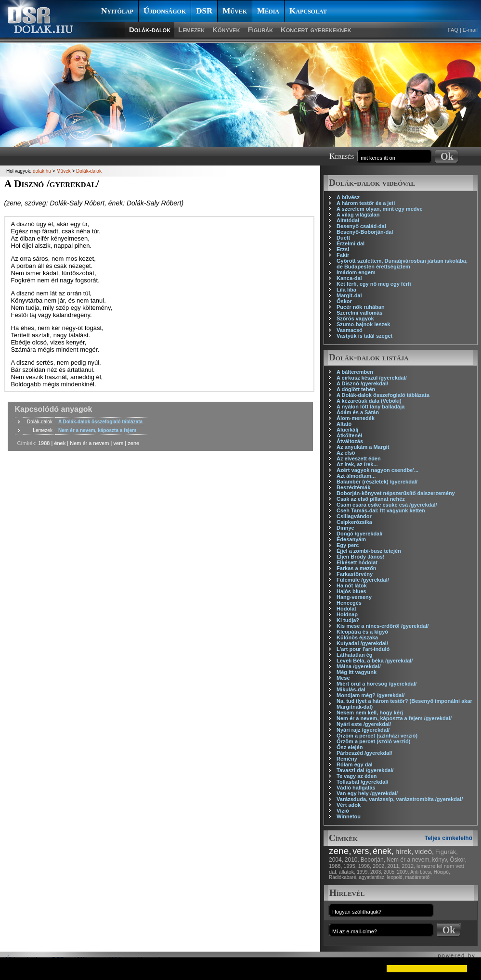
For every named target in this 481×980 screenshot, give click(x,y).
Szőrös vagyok (355, 318)
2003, (376, 872)
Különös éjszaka (357, 637)
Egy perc (348, 545)
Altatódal (348, 220)
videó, (424, 851)
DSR (204, 11)
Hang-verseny (354, 597)
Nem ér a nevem (89, 443)
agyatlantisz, (372, 877)
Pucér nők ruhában (361, 307)
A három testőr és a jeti (366, 203)
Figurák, (447, 852)
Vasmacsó (350, 330)
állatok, (347, 872)
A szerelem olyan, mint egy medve (380, 209)
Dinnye (345, 528)
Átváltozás (350, 441)
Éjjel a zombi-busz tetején (369, 551)
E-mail (470, 30)
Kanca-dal (349, 278)
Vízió (343, 811)
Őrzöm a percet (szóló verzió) (373, 741)
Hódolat (346, 609)
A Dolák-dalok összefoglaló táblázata (383, 395)
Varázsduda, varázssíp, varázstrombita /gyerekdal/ (400, 799)
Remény (347, 759)
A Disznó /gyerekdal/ (362, 383)
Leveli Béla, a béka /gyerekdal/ (375, 661)
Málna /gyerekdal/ (359, 666)
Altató (344, 424)
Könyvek (226, 30)
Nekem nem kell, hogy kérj (370, 713)
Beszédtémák (353, 487)
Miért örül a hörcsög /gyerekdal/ (377, 684)
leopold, (396, 877)
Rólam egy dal (355, 764)
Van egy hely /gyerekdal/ (367, 793)
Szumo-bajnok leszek (363, 324)
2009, (403, 872)
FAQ (453, 30)
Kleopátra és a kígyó (362, 632)
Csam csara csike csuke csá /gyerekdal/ (387, 505)
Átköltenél (349, 435)
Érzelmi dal (351, 243)
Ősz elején (350, 747)
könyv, (441, 860)
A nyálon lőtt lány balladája (370, 407)
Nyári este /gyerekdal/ (364, 724)
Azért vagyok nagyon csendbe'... (377, 470)
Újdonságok (165, 11)
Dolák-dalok (150, 30)
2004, (336, 860)
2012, (409, 866)
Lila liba (346, 290)
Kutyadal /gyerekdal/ (362, 643)
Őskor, (458, 860)
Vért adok (349, 805)
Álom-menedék (356, 418)
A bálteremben (355, 372)
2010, (352, 860)
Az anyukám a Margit (363, 447)
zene (133, 443)
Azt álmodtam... (356, 476)
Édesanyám (351, 539)
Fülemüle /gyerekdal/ (363, 580)
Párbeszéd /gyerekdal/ (364, 753)
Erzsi (343, 249)
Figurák (260, 30)
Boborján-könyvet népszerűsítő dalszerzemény (396, 493)
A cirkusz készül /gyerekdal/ (372, 378)
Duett (343, 238)
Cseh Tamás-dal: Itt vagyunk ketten (381, 510)
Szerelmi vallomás (359, 313)
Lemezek (191, 30)
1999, (363, 872)
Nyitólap (117, 11)
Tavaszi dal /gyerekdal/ (365, 770)
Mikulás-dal (351, 689)
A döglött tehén (356, 389)
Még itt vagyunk (357, 672)
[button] (15, 968)
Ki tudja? (348, 620)
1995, (350, 866)
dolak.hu (42, 171)
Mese (343, 678)
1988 (44, 443)
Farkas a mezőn (357, 568)
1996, (365, 866)
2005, (390, 872)
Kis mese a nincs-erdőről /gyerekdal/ (383, 626)
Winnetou (349, 816)
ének (60, 443)
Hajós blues (351, 591)
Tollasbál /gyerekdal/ (362, 782)
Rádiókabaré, (343, 877)
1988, (336, 866)
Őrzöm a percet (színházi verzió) (377, 736)
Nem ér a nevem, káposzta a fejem (97, 430)
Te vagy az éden (357, 776)
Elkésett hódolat (357, 562)
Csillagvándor (354, 516)
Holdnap (347, 614)
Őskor (344, 301)
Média (268, 11)
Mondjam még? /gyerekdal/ (370, 695)
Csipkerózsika (354, 522)
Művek (235, 11)
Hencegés (349, 603)
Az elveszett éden (359, 458)
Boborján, (373, 860)
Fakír (343, 255)
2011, (394, 866)
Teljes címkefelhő (448, 838)
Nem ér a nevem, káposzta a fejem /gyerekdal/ (394, 718)
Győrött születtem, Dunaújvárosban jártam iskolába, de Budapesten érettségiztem (402, 264)
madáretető (417, 877)
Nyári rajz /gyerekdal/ (363, 730)
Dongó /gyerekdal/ (359, 534)
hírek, (404, 851)
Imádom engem (356, 272)
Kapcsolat (308, 11)
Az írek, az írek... (357, 464)
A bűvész (348, 197)
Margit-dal (349, 295)
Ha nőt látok (352, 585)
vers (119, 443)
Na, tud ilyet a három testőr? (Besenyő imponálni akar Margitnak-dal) (404, 704)
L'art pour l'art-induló (363, 649)
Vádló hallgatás (356, 788)
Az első (346, 453)
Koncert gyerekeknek (316, 30)
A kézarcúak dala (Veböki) (369, 401)
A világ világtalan (358, 215)
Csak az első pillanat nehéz (371, 499)
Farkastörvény (355, 574)
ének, (383, 851)
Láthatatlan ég (355, 655)
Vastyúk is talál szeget (364, 336)
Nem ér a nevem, (409, 860)
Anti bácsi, (421, 872)
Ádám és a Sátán (358, 412)
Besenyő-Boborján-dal (365, 232)
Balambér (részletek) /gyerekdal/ (377, 482)
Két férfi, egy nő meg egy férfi (374, 284)
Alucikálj (347, 430)
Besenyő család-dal (361, 226)
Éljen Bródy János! (361, 557)
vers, (362, 851)
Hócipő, (442, 872)
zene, (340, 851)
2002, (379, 866)
